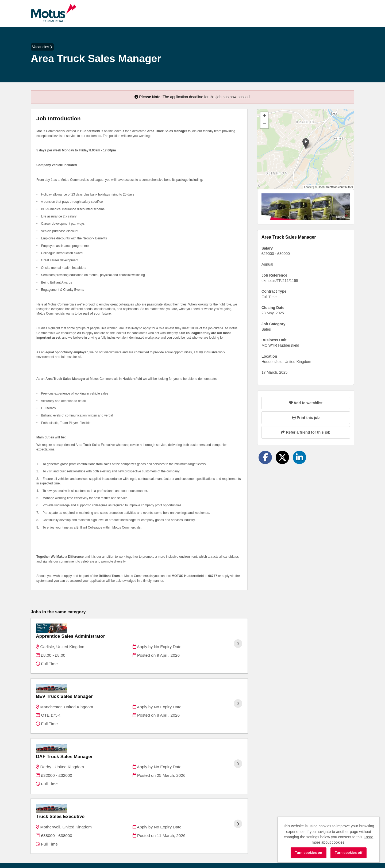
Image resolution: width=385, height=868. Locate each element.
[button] (306, 144)
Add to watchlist (306, 403)
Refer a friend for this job (306, 432)
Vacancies (42, 47)
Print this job (306, 418)
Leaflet (308, 187)
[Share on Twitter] (282, 457)
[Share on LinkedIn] (299, 457)
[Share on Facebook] (265, 457)
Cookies (38, 844)
